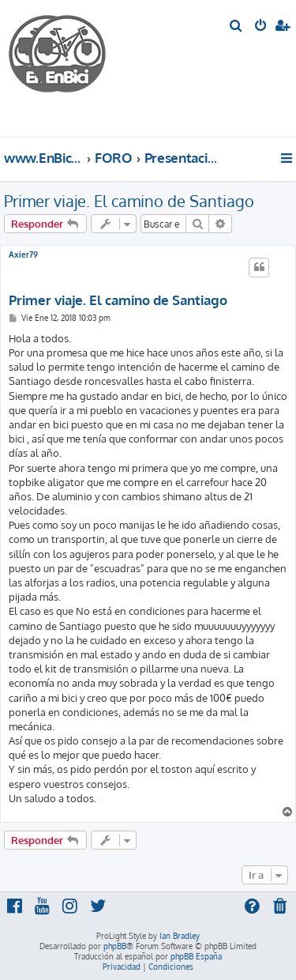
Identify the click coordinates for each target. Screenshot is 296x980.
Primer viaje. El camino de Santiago (129, 201)
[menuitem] (236, 27)
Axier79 (23, 254)
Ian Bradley (180, 936)
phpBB (115, 946)
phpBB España (196, 956)
